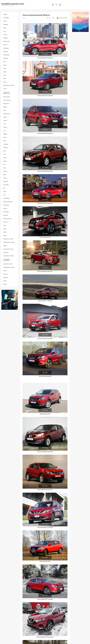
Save (46, 54)
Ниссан (24, 18)
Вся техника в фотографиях (13, 5)
